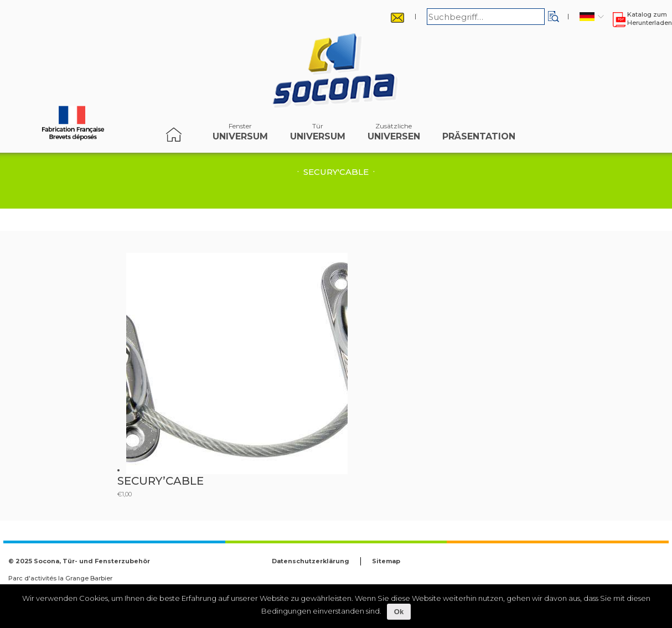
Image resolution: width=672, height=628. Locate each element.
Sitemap (386, 561)
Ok (399, 612)
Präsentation (479, 134)
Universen (394, 134)
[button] (554, 17)
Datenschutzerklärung (311, 561)
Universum (240, 134)
